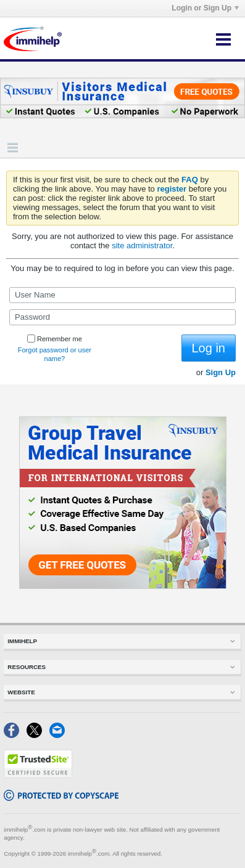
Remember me (55, 339)
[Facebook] (15, 735)
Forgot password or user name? (55, 354)
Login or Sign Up (205, 8)
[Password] (122, 317)
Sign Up (221, 372)
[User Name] (122, 295)
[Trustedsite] (38, 775)
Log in (209, 348)
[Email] (60, 735)
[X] (38, 735)
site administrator (142, 245)
